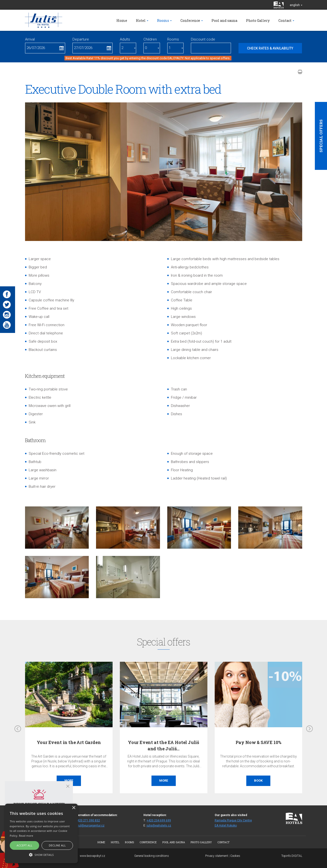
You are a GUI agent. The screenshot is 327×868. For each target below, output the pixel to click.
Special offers (321, 136)
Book (258, 781)
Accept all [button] (24, 845)
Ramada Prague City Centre (233, 820)
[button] (41, 855)
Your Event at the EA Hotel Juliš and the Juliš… (163, 745)
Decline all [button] (57, 845)
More (69, 781)
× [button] (74, 808)
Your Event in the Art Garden (69, 742)
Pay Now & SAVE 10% (258, 742)
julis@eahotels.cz (159, 826)
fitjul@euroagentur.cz (90, 826)
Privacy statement (217, 856)
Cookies (235, 856)
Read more (26, 836)
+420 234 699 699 (159, 820)
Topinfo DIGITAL (292, 856)
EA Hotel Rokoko (226, 826)
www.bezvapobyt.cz (92, 856)
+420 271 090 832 (88, 820)
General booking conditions (152, 856)
